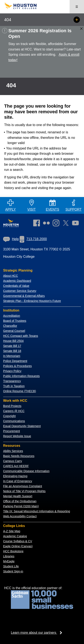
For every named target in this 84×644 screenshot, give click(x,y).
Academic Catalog (15, 536)
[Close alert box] (81, 29)
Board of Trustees (15, 321)
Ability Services (13, 451)
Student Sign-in (13, 571)
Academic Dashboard (17, 281)
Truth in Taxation (14, 386)
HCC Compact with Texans (21, 336)
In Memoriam (12, 356)
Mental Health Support (18, 496)
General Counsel (14, 331)
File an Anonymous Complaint (23, 486)
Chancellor (10, 326)
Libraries (9, 556)
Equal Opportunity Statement (22, 426)
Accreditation (12, 316)
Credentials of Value (16, 286)
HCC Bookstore (13, 551)
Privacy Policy (12, 371)
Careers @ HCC (14, 411)
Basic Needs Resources (19, 456)
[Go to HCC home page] (23, 8)
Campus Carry (13, 461)
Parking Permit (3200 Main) (21, 506)
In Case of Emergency (18, 481)
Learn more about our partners (38, 633)
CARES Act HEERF (16, 466)
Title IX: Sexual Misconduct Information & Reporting (37, 511)
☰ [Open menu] (77, 7)
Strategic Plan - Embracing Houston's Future (32, 301)
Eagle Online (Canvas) (18, 546)
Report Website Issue (17, 436)
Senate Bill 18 (12, 351)
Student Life (11, 566)
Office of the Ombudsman (20, 501)
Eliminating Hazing (15, 476)
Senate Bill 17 (12, 346)
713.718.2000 (33, 239)
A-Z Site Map (12, 531)
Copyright (9, 416)
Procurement (11, 431)
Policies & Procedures (17, 366)
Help (11, 239)
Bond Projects (12, 406)
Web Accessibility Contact (20, 516)
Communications (14, 421)
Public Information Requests (21, 376)
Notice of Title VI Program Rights (24, 491)
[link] (57, 224)
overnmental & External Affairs (25, 296)
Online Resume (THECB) (20, 391)
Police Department (15, 361)
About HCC (11, 276)
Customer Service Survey (20, 291)
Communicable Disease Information (26, 471)
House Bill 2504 (13, 341)
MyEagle (9, 561)
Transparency (12, 381)
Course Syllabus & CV (18, 541)
